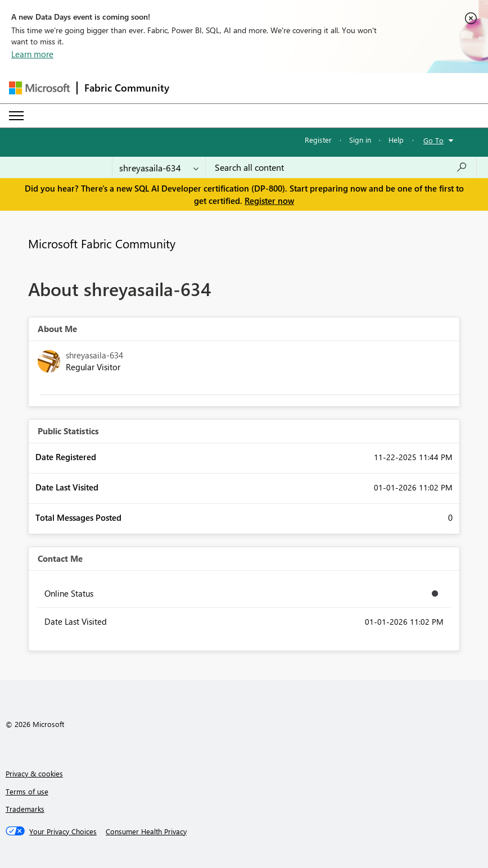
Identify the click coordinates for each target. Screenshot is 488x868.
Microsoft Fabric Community (102, 243)
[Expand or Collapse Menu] (16, 116)
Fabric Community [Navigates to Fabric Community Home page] (127, 88)
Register (318, 140)
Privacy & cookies (34, 773)
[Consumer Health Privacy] (146, 831)
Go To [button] (433, 140)
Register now (269, 201)
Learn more (32, 54)
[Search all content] (341, 167)
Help (396, 140)
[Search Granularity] (159, 167)
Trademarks (25, 809)
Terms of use (27, 791)
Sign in (360, 140)
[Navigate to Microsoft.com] (39, 88)
